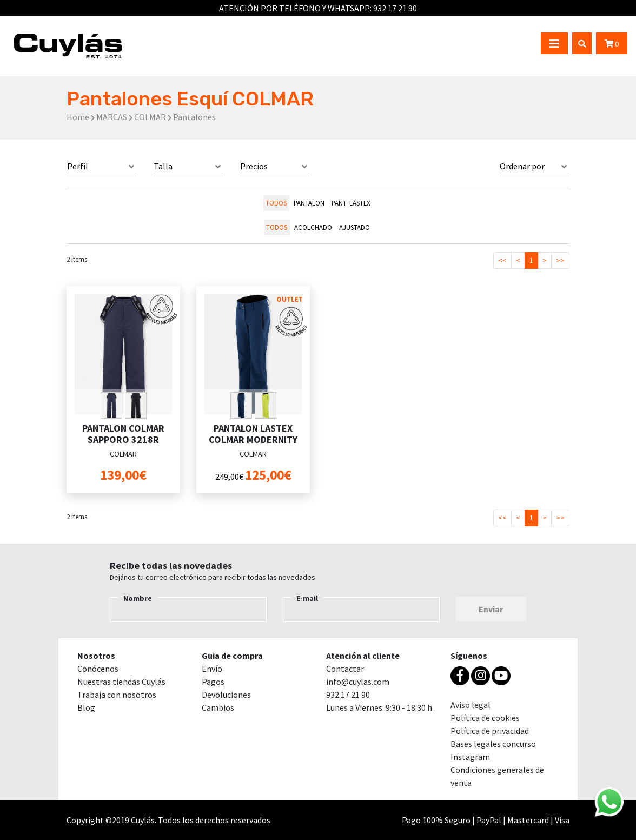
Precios (254, 166)
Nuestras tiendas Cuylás (121, 682)
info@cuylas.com (358, 682)
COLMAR (150, 117)
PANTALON (309, 203)
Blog (86, 707)
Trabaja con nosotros (117, 695)
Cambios (218, 707)
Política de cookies (485, 718)
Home (78, 117)
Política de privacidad (490, 731)
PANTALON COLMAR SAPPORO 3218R (123, 434)
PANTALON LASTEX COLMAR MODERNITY (253, 434)
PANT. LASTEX (351, 203)
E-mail (307, 598)
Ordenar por (522, 166)
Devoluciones (226, 695)
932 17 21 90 (395, 8)
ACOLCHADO (313, 227)
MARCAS (112, 117)
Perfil (78, 166)
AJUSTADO (355, 227)
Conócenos (98, 669)
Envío (212, 669)
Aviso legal (471, 705)
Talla (163, 166)
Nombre (138, 598)
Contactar (345, 669)
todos (276, 203)
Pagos (213, 682)
